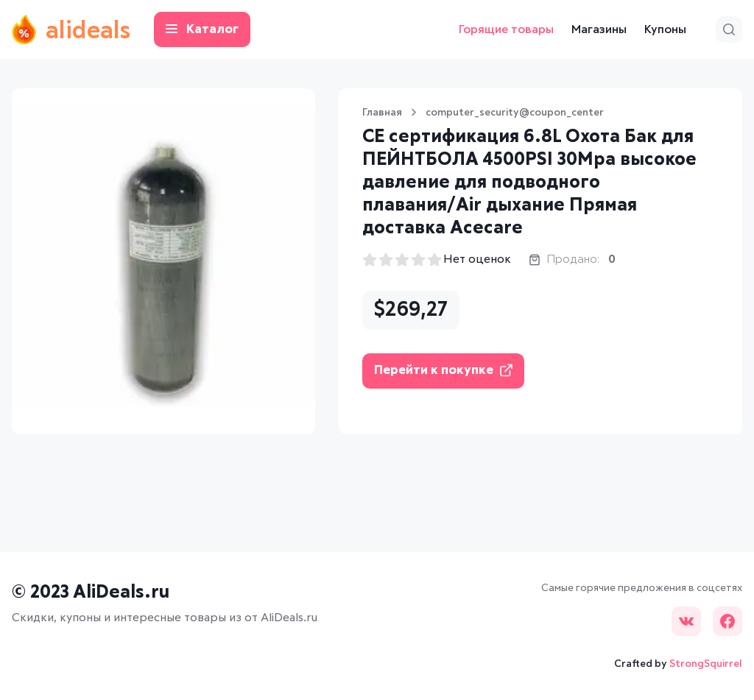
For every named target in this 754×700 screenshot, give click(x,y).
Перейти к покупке (443, 371)
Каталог (202, 30)
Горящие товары (506, 29)
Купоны (665, 29)
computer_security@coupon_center (515, 113)
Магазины (599, 29)
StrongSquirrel (706, 664)
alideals (71, 29)
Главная (382, 113)
